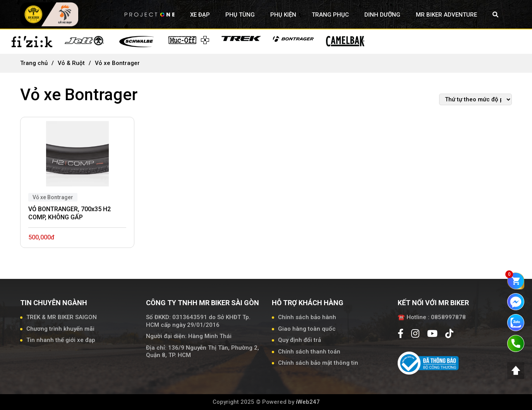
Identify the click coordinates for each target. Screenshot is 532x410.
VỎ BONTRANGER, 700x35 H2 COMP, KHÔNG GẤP (70, 213)
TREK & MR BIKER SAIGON (62, 317)
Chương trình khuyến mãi (60, 329)
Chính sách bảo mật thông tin (318, 363)
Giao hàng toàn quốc (307, 329)
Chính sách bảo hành (307, 317)
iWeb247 (308, 402)
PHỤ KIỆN (283, 15)
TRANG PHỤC (330, 15)
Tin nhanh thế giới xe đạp (61, 340)
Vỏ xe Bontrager (53, 197)
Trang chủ (34, 63)
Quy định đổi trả (299, 340)
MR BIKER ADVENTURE (446, 15)
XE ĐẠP (200, 15)
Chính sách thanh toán (309, 352)
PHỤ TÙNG (240, 15)
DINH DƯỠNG (382, 15)
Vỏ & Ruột (71, 63)
